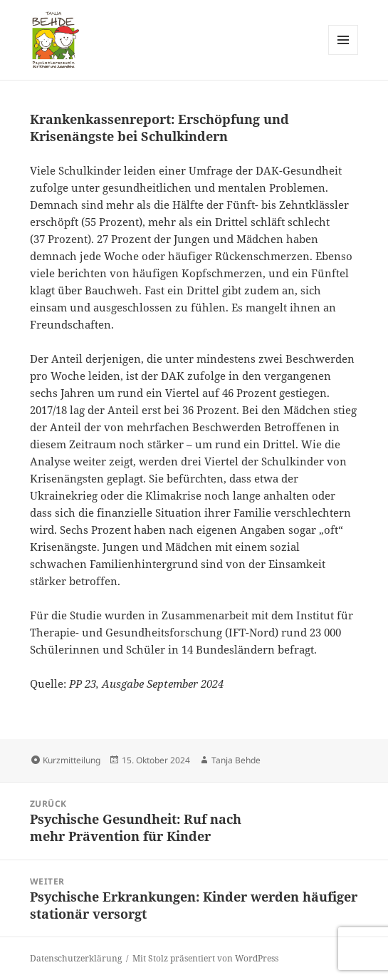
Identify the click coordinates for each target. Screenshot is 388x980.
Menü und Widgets (344, 55)
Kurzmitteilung (72, 760)
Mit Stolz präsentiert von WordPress (205, 958)
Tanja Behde (236, 760)
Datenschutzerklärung (76, 958)
